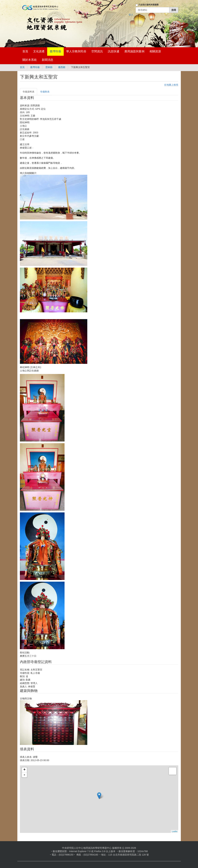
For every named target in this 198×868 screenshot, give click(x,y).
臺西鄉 (62, 67)
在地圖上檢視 (171, 85)
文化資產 (39, 51)
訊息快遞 (114, 51)
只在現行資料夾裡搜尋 (148, 5)
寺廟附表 (45, 92)
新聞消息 (48, 60)
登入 (131, 15)
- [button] (24, 775)
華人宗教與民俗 (76, 51)
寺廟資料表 (28, 92)
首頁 (25, 51)
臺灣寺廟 (55, 51)
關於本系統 (30, 60)
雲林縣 (49, 67)
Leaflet (174, 831)
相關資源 (155, 51)
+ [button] (24, 770)
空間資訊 (97, 51)
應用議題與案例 (134, 51)
